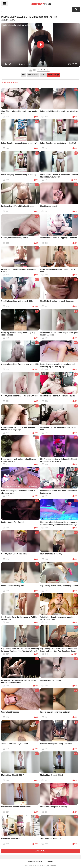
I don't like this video (34, 70)
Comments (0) (54, 75)
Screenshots (33, 75)
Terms (50, 862)
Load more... (41, 851)
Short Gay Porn (38, 866)
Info (24, 75)
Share (43, 75)
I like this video (31, 70)
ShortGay (41, 4)
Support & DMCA (35, 862)
